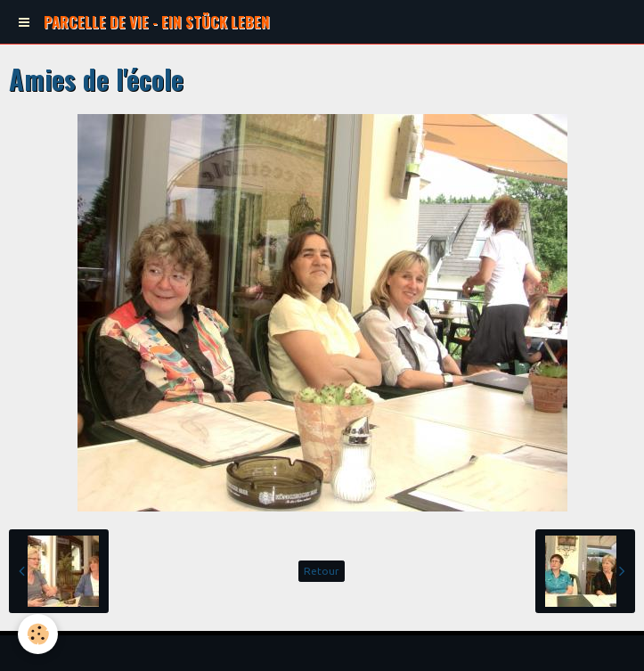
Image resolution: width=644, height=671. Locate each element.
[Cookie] (38, 634)
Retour (322, 571)
